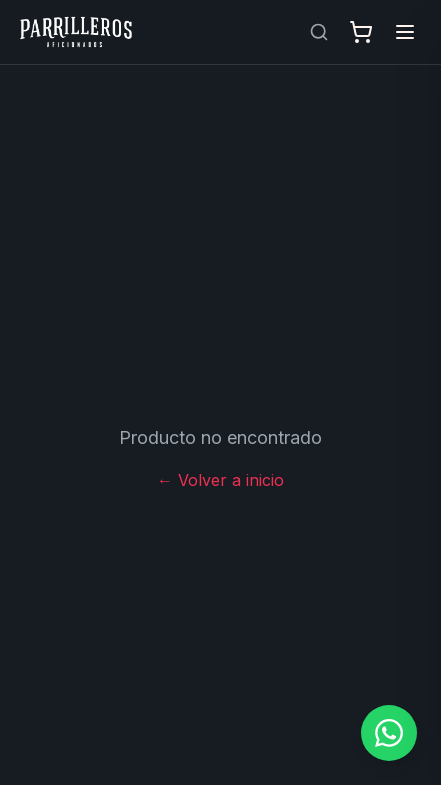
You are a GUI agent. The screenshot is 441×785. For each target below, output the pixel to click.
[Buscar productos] (319, 32)
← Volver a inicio (220, 480)
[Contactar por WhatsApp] (389, 733)
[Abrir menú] (405, 32)
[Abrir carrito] (361, 32)
